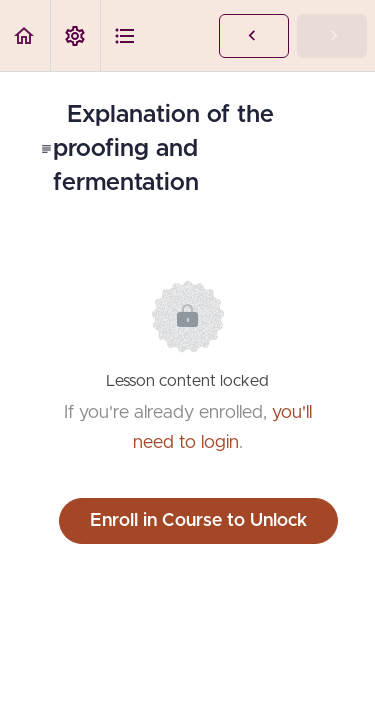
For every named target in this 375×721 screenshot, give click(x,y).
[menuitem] (75, 35)
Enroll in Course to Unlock (198, 521)
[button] (25, 35)
